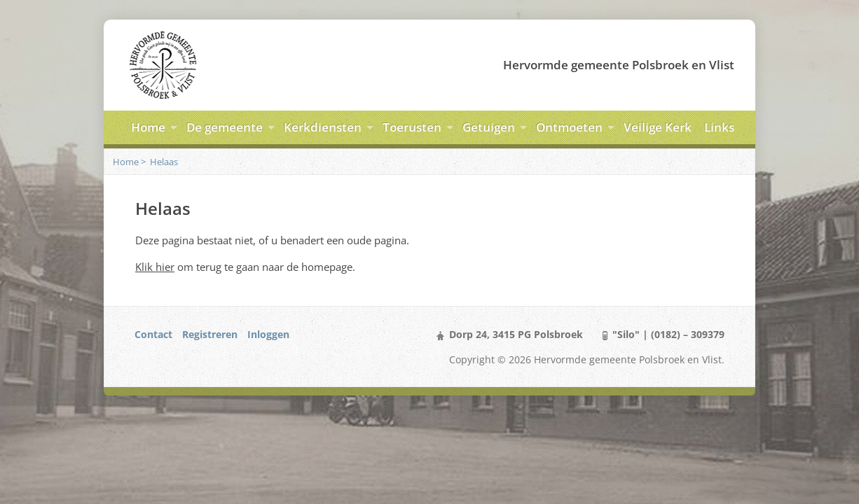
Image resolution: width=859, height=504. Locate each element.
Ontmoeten (569, 127)
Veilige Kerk (658, 127)
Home (148, 127)
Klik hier (155, 267)
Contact (153, 334)
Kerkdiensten (323, 127)
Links (719, 127)
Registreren (210, 334)
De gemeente (225, 127)
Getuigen (489, 127)
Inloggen (268, 334)
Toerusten (412, 127)
